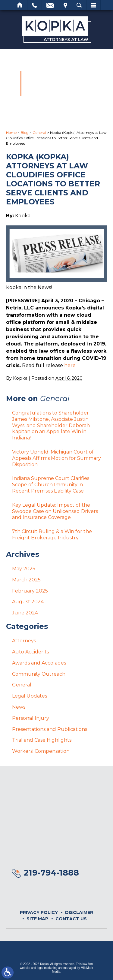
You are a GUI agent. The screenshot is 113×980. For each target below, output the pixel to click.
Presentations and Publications (50, 729)
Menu (93, 5)
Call (35, 5)
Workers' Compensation (41, 751)
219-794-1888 (51, 873)
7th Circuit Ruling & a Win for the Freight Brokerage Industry (52, 535)
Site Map (37, 919)
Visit (65, 5)
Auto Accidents (30, 652)
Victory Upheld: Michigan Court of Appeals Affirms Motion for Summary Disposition (56, 458)
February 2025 (30, 591)
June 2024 (25, 613)
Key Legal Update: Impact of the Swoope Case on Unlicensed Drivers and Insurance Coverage (55, 511)
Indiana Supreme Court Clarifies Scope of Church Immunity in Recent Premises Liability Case (51, 485)
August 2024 (28, 602)
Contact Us (71, 919)
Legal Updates (30, 696)
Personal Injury (31, 718)
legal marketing (47, 968)
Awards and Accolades (39, 663)
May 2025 (24, 569)
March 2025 (26, 580)
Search (79, 5)
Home (20, 5)
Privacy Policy (39, 912)
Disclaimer (79, 912)
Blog (25, 133)
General (39, 133)
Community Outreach (39, 674)
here (70, 365)
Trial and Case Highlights (42, 740)
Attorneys (24, 641)
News (19, 707)
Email (50, 5)
